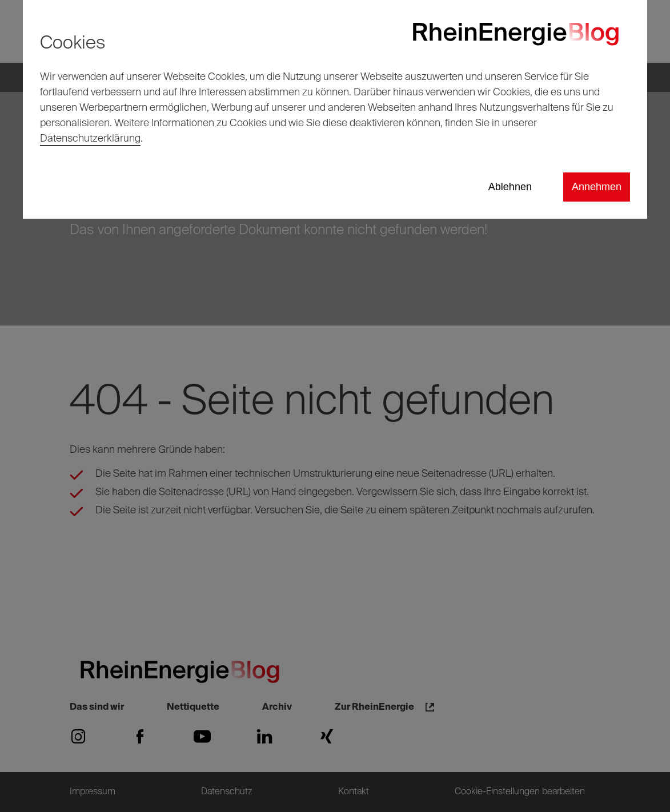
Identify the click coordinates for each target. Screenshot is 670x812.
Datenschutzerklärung (90, 139)
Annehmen (597, 187)
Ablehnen (510, 187)
